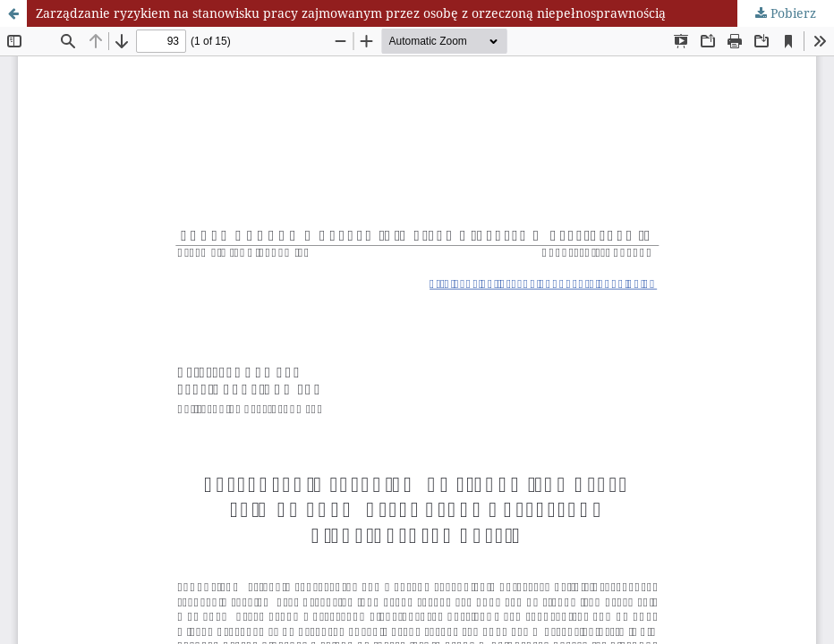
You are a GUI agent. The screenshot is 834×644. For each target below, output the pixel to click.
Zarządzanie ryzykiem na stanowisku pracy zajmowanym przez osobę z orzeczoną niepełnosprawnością (351, 13)
